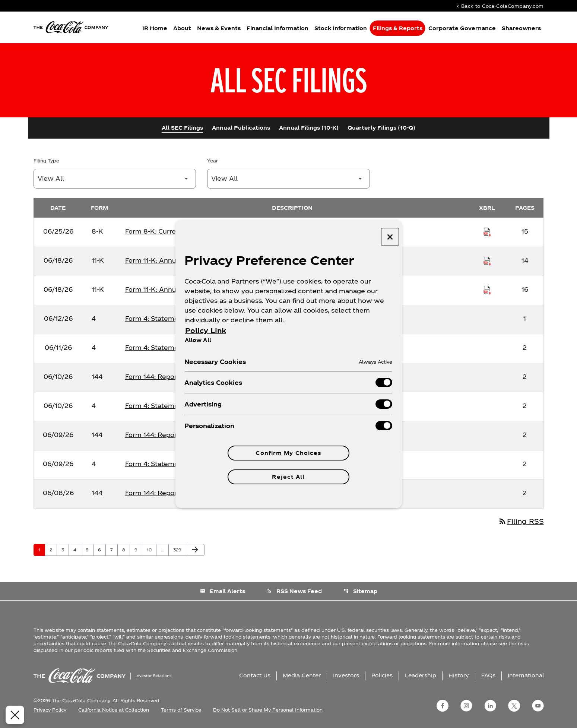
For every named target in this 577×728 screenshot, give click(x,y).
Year (213, 161)
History (459, 675)
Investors (346, 675)
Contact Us (255, 675)
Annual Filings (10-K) (309, 128)
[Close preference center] (390, 237)
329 (178, 550)
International (526, 675)
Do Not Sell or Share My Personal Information (268, 710)
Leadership (421, 675)
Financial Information (278, 28)
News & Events (219, 28)
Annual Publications (241, 128)
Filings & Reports (398, 28)
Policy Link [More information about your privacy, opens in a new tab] (206, 330)
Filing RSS (521, 521)
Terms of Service (181, 710)
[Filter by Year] (288, 179)
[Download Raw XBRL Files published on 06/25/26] (487, 231)
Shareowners (521, 28)
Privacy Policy (50, 710)
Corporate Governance (462, 28)
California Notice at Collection (114, 710)
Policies (382, 675)
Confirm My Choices (288, 453)
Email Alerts (223, 591)
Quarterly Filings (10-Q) (381, 128)
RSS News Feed (294, 591)
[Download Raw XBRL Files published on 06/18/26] (487, 260)
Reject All (288, 477)
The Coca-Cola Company (81, 700)
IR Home (155, 28)
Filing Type (46, 161)
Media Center (302, 675)
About (182, 28)
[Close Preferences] (13, 715)
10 (151, 550)
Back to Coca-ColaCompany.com (500, 6)
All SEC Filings (182, 128)
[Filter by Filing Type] (115, 179)
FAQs (488, 675)
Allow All (198, 340)
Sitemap (360, 591)
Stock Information (341, 28)
